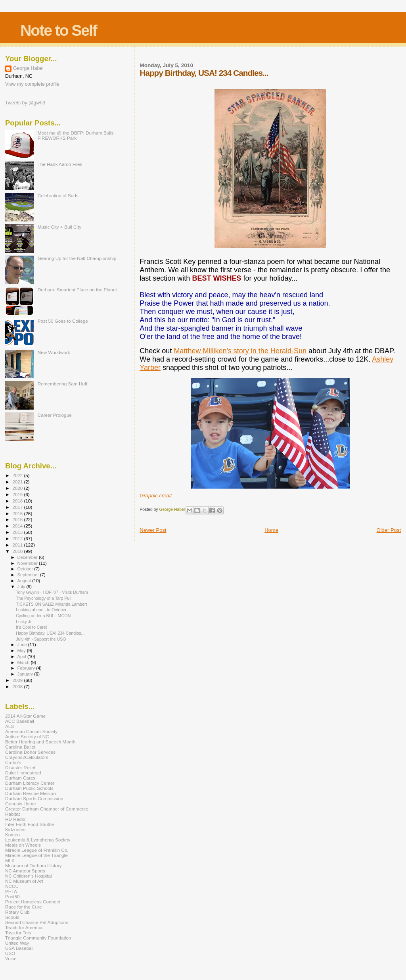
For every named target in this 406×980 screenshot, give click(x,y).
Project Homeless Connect (33, 902)
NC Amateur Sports (25, 871)
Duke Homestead (23, 773)
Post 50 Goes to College (63, 321)
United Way (17, 943)
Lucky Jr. (24, 622)
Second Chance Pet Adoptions (37, 922)
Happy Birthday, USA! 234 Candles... (50, 633)
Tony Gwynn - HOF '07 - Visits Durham (52, 592)
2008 (18, 686)
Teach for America (24, 927)
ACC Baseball (20, 721)
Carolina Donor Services (30, 752)
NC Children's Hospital (29, 876)
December (28, 557)
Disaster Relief (20, 767)
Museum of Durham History (34, 865)
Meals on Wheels (23, 845)
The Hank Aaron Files (60, 164)
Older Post (389, 530)
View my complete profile (32, 84)
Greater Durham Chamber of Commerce (47, 809)
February (27, 668)
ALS (10, 726)
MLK (10, 860)
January (26, 674)
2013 (18, 532)
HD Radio (15, 819)
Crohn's (13, 762)
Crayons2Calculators (27, 757)
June (23, 645)
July (22, 587)
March (24, 662)
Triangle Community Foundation (38, 938)
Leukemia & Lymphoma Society (38, 840)
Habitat (12, 814)
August (25, 581)
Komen (12, 835)
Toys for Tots (18, 933)
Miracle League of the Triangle (36, 855)
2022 (18, 475)
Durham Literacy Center (30, 783)
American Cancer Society (31, 731)
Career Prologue (55, 415)
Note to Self (58, 30)
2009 (18, 680)
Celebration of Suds (58, 195)
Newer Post (153, 530)
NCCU (12, 886)
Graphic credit (156, 496)
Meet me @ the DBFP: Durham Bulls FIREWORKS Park (76, 135)
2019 (18, 494)
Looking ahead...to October (41, 610)
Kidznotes (15, 829)
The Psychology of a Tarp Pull (44, 598)
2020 (18, 488)
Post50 (12, 896)
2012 (18, 538)
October (26, 569)
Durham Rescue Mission (31, 793)
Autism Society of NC (27, 736)
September (29, 575)
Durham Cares (20, 778)
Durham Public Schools (29, 788)
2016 (18, 513)
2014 (18, 526)
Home (271, 530)
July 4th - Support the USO (41, 639)
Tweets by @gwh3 (25, 103)
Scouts (12, 917)
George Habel (28, 68)
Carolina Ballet (20, 747)
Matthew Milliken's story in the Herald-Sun (240, 351)
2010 (18, 551)
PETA (11, 891)
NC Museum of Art (24, 881)
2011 (18, 545)
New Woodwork (54, 352)
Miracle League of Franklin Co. (37, 850)
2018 (18, 501)
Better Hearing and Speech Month (40, 742)
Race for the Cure (24, 907)
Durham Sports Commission (34, 798)
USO (10, 953)
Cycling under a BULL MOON (43, 616)
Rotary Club (17, 912)
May (22, 651)
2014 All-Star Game (25, 716)
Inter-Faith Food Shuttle (30, 824)
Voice (11, 958)
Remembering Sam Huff (62, 384)
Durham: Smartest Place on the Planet (77, 290)
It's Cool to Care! (31, 627)
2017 (18, 507)
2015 (18, 519)
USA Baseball (19, 948)
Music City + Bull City (59, 227)
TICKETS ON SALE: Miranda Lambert (51, 604)
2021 (18, 482)
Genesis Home (21, 804)
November (28, 563)
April (22, 657)
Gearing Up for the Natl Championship (77, 258)
